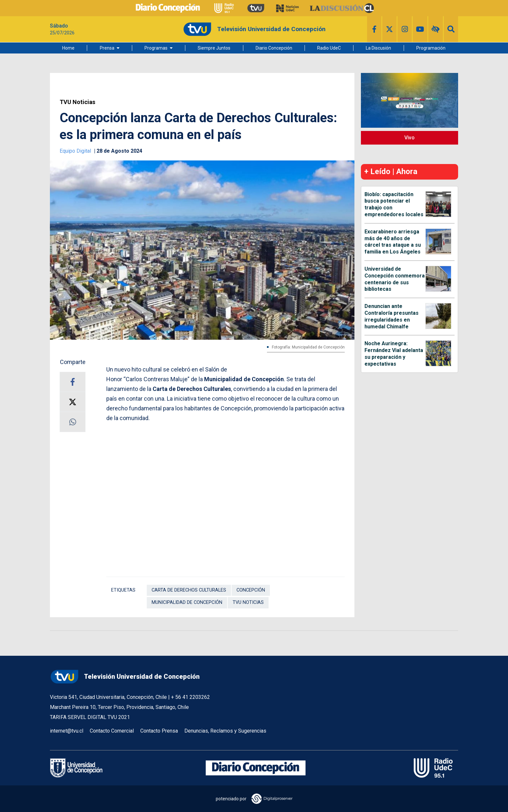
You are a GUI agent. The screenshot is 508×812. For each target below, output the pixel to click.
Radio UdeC (329, 48)
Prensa (107, 48)
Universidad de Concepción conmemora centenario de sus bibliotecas (395, 279)
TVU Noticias (77, 102)
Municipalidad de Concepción (187, 602)
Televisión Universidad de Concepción (125, 677)
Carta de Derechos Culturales (189, 590)
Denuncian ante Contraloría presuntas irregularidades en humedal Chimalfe (392, 316)
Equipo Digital (76, 151)
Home (68, 48)
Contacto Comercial (112, 731)
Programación (431, 48)
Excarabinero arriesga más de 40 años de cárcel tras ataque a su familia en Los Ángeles (393, 242)
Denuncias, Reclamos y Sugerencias (225, 731)
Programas (156, 48)
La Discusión (378, 48)
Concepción (251, 590)
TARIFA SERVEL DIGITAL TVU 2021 (90, 717)
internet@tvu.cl (67, 731)
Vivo (410, 138)
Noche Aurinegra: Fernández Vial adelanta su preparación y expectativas (394, 353)
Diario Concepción (274, 48)
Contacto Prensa (159, 731)
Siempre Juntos (214, 48)
